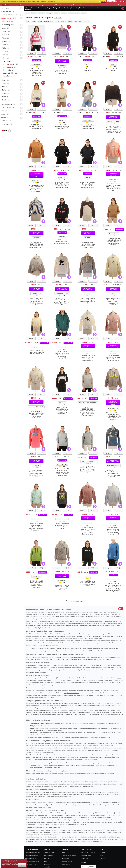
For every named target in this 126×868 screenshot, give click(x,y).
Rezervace (76, 5)
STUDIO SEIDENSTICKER (88, 403)
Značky (40, 5)
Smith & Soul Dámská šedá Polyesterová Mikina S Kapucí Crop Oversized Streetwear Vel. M (36, 301)
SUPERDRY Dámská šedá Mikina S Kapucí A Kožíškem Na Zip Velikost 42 (62, 588)
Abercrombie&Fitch (36, 407)
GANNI (88, 238)
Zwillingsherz (88, 120)
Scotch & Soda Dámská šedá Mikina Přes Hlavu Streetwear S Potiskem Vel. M (62, 526)
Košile (4, 51)
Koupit (31, 53)
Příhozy (57, 5)
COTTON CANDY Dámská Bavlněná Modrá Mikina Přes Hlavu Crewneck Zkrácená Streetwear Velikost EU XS (113, 588)
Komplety (5, 100)
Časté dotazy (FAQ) (49, 852)
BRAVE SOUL (36, 180)
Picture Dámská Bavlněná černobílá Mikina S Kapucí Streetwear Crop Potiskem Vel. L (62, 411)
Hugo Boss (62, 66)
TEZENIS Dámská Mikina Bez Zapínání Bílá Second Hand (36, 127)
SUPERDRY (62, 580)
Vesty (3, 87)
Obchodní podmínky (67, 861)
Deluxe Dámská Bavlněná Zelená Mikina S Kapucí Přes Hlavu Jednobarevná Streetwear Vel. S (62, 355)
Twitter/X (102, 855)
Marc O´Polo (36, 519)
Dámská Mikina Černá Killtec (113, 70)
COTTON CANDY (113, 579)
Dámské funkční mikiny (31, 864)
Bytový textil (5, 121)
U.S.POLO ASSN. (88, 462)
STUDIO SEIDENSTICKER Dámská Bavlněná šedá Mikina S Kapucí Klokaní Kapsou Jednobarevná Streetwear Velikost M (88, 411)
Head (88, 64)
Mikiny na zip (7, 70)
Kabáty (4, 83)
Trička (4, 38)
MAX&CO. (36, 238)
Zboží (6, 5)
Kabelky (4, 117)
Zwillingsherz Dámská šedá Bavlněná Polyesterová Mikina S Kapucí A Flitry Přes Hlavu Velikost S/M (62, 472)
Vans (88, 576)
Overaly (4, 93)
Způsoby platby (48, 858)
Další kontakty (85, 858)
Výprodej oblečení (7, 15)
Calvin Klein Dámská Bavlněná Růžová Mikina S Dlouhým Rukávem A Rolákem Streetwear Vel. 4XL (113, 187)
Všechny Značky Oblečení (69, 855)
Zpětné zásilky (47, 864)
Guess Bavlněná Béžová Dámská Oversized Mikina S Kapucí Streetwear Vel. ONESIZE (113, 302)
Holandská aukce (6, 11)
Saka (3, 55)
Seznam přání (97, 5)
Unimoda (62, 236)
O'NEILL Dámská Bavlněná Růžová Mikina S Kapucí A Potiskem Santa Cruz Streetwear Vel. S (36, 473)
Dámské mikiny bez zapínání (32, 852)
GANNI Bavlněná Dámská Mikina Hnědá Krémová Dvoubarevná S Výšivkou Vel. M (88, 245)
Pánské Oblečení (6, 104)
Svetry (4, 28)
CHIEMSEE (36, 576)
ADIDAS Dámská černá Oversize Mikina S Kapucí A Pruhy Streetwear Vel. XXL (88, 185)
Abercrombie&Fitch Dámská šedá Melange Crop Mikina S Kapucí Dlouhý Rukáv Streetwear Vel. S (36, 415)
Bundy (4, 80)
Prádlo (4, 48)
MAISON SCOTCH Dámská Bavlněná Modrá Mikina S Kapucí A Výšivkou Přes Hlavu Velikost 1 (113, 474)
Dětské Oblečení (6, 108)
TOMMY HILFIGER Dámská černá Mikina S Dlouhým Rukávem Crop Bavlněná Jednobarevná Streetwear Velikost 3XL (113, 130)
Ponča (4, 97)
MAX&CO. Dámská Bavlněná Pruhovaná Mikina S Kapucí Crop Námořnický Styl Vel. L (36, 245)
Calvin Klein (113, 179)
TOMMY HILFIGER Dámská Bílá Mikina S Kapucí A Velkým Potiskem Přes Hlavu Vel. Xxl (62, 301)
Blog (64, 852)
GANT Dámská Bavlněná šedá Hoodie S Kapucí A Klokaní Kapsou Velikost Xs (88, 301)
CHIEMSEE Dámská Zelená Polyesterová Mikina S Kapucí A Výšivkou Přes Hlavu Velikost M (36, 584)
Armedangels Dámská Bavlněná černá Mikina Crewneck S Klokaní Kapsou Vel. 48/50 (62, 185)
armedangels (62, 178)
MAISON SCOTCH (113, 466)
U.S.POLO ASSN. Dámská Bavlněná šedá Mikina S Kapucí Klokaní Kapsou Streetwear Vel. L (88, 469)
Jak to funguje (118, 5)
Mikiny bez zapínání (9, 64)
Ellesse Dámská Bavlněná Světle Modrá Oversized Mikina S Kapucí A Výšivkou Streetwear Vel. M (113, 531)
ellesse (113, 523)
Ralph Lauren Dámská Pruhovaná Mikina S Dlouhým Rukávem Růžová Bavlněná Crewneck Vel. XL (36, 72)
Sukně (4, 45)
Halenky (4, 41)
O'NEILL (36, 466)
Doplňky (4, 114)
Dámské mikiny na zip (31, 858)
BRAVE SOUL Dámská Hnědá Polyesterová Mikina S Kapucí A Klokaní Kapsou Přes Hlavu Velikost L (36, 188)
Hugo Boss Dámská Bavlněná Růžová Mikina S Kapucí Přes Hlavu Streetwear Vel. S (113, 358)
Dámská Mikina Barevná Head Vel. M (88, 70)
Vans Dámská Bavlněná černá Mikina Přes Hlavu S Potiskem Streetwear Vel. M (88, 583)
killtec (113, 64)
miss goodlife (113, 408)
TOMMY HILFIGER (113, 122)
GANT (88, 294)
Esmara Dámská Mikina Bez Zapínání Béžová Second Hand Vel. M (62, 126)
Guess (113, 294)
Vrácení (46, 861)
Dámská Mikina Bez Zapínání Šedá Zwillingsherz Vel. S (88, 127)
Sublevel (88, 523)
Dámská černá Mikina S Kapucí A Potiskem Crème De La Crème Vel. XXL (62, 242)
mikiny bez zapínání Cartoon (71, 693)
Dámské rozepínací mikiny (32, 861)
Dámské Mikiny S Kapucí (31, 855)
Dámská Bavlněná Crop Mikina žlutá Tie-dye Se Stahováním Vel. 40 (36, 352)
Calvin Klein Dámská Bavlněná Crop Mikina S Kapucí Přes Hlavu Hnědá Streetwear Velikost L (113, 242)
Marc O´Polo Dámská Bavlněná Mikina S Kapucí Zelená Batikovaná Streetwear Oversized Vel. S (36, 527)
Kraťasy (4, 90)
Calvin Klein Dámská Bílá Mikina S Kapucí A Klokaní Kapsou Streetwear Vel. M (88, 358)
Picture (62, 403)
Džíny (4, 35)
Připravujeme (6, 21)
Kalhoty (4, 31)
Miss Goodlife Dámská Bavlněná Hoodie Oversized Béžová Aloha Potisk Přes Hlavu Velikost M (113, 416)
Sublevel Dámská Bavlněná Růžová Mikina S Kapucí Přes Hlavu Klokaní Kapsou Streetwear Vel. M (88, 531)
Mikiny (4, 58)
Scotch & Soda (62, 519)
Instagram (102, 858)
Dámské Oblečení (7, 18)
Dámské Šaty (6, 25)
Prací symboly (66, 858)
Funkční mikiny (7, 76)
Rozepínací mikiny (8, 73)
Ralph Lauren (36, 64)
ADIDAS (88, 178)
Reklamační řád (66, 864)
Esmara (62, 120)
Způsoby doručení (48, 855)
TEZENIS (36, 120)
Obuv (3, 111)
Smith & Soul (36, 294)
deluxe (62, 347)
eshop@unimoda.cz (86, 855)
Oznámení (22, 5)
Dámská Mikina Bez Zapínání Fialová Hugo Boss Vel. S (62, 72)
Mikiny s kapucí (8, 67)
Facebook (102, 852)
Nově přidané (5, 8)
